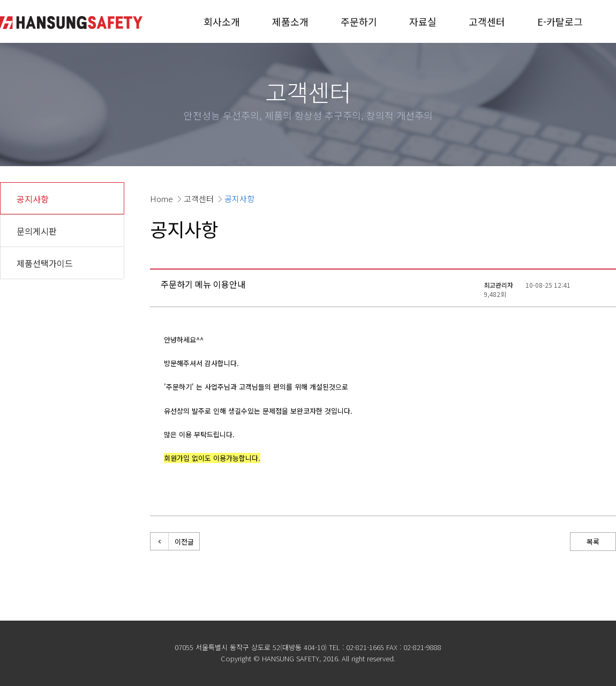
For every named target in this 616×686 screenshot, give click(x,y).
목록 (593, 542)
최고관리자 (498, 285)
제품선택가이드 (45, 263)
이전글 (184, 542)
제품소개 (290, 21)
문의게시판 (37, 231)
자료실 (423, 21)
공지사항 (33, 199)
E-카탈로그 (560, 21)
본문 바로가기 (0, 0)
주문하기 (359, 21)
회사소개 (222, 21)
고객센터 (487, 21)
